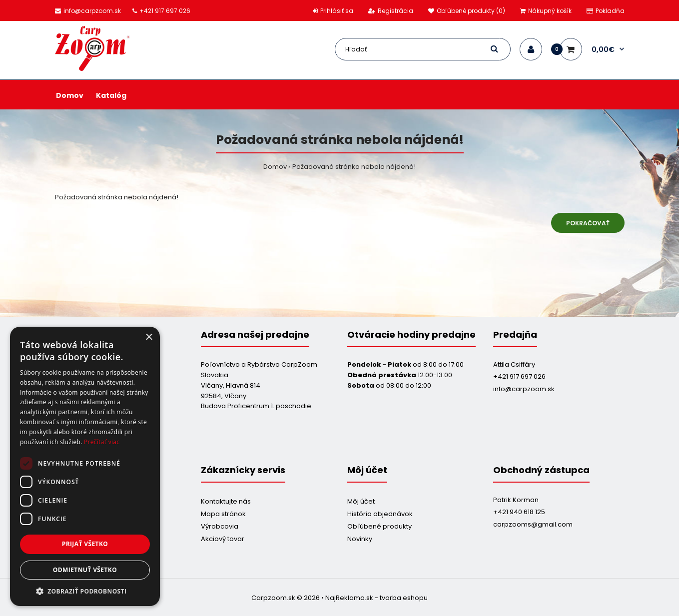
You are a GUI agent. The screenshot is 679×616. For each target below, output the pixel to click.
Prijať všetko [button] (85, 544)
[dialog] (85, 466)
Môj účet (361, 501)
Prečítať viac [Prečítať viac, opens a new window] (102, 442)
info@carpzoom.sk (524, 389)
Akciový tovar (223, 539)
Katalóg (111, 95)
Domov (70, 95)
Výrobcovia (220, 526)
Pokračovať (588, 223)
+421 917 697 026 (519, 376)
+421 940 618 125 (519, 512)
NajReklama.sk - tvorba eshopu (376, 598)
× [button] (149, 337)
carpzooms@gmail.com (533, 524)
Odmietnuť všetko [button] (85, 570)
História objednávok (380, 514)
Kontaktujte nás (226, 501)
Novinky (360, 539)
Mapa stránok (223, 514)
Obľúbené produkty (379, 526)
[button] (85, 591)
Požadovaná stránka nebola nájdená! (354, 167)
